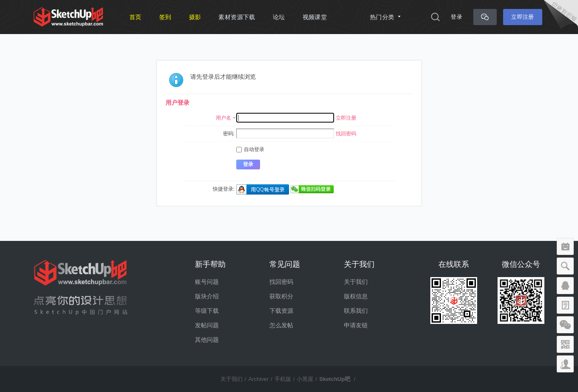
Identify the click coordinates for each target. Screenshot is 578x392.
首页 (136, 17)
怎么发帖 (281, 325)
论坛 (279, 17)
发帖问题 (207, 325)
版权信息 (356, 296)
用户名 (223, 118)
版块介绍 (207, 296)
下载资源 (281, 311)
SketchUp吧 (335, 379)
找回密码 (346, 134)
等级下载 (207, 311)
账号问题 (207, 282)
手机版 (283, 379)
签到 (165, 17)
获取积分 (281, 296)
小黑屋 (305, 379)
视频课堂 (315, 17)
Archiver (258, 379)
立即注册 (523, 17)
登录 (456, 17)
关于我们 (356, 282)
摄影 (195, 17)
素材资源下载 (237, 17)
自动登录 (250, 149)
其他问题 (207, 340)
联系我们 (356, 311)
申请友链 (356, 325)
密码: (229, 134)
